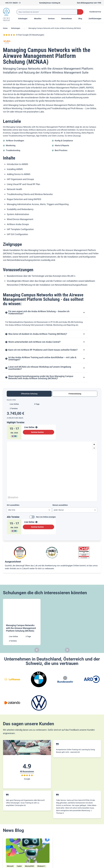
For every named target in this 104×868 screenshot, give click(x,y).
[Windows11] (41, 866)
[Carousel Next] (67, 650)
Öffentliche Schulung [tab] (29, 394)
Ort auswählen (13, 505)
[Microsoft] (10, 866)
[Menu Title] (39, 19)
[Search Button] (80, 12)
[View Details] (36, 427)
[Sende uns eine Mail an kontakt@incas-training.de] (49, 3)
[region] (52, 471)
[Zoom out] (94, 448)
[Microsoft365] (30, 866)
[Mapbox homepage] (13, 497)
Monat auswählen (60, 505)
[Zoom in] (94, 444)
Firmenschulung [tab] (75, 394)
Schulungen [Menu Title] (24, 18)
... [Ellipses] (24, 28)
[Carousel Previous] (37, 650)
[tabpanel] (52, 468)
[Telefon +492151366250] (12, 3)
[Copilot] (19, 866)
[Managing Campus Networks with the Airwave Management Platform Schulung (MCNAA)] (22, 622)
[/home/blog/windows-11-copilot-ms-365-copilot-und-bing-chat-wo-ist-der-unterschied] (28, 851)
